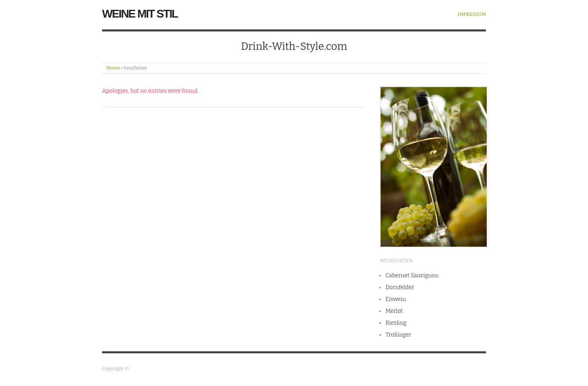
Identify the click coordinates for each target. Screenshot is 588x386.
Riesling (396, 323)
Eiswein (396, 299)
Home (113, 68)
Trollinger (398, 335)
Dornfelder (400, 287)
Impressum (472, 15)
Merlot (394, 311)
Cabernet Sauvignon (412, 276)
